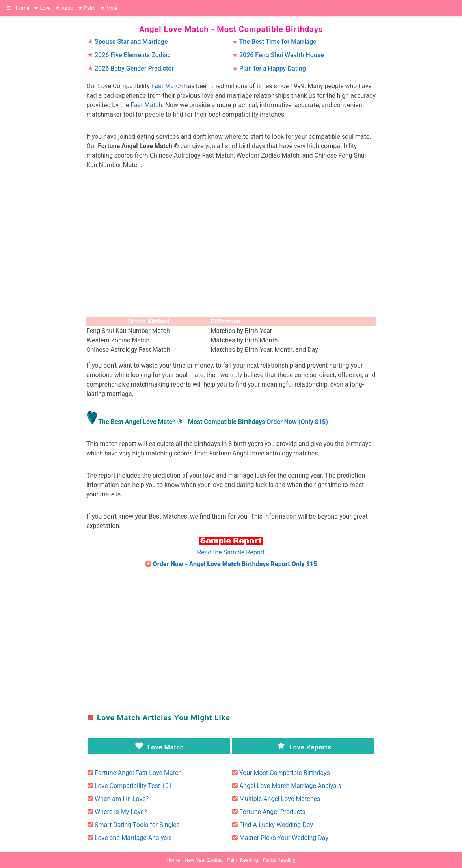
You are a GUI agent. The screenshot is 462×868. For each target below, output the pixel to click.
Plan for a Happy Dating (273, 68)
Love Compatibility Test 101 (133, 786)
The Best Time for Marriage (278, 42)
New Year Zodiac (203, 860)
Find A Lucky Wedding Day (276, 825)
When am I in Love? (122, 799)
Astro (64, 8)
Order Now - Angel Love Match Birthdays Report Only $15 (235, 564)
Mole (109, 8)
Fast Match (167, 86)
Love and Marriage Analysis (133, 838)
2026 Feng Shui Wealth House (282, 55)
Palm (87, 8)
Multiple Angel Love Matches (280, 799)
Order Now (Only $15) (297, 422)
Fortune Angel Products (272, 812)
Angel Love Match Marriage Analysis (290, 786)
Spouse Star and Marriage (131, 42)
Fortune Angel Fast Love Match (138, 773)
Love (42, 8)
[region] (231, 245)
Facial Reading (279, 860)
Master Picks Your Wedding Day (284, 838)
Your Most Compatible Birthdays (285, 773)
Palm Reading (243, 860)
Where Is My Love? (121, 812)
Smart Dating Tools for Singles (137, 825)
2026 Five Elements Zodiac (133, 55)
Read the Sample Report (231, 552)
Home (22, 8)
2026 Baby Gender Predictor (134, 68)
